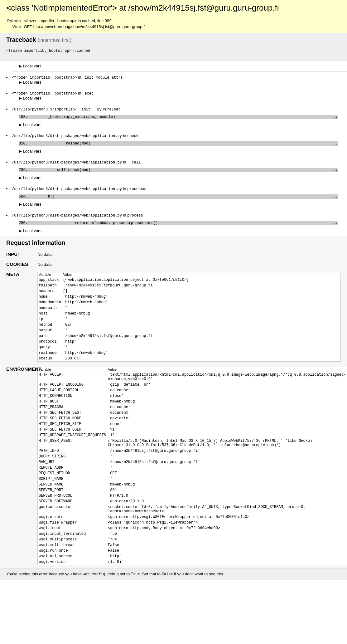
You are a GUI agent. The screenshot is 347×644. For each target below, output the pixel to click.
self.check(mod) (184, 174)
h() (184, 202)
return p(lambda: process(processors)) (184, 230)
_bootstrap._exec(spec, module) (184, 119)
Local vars (30, 66)
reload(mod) (184, 146)
